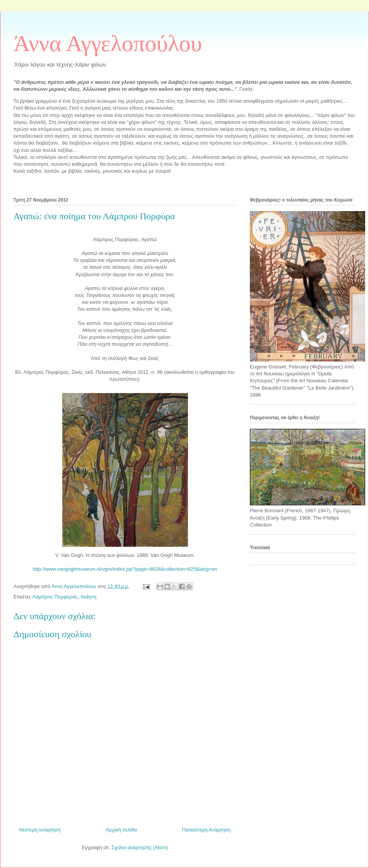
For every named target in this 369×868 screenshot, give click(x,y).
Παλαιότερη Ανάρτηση (206, 830)
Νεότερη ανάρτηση (40, 830)
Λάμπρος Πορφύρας (55, 597)
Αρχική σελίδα (121, 830)
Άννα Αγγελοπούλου (108, 43)
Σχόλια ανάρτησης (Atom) (140, 847)
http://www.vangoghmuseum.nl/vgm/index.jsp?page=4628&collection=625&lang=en (125, 569)
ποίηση (88, 597)
